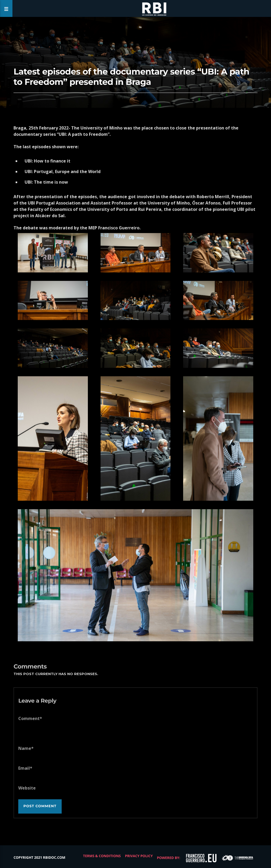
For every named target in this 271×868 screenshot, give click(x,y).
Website (27, 788)
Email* (25, 768)
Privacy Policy (139, 856)
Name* (26, 748)
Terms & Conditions (102, 856)
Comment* (30, 718)
